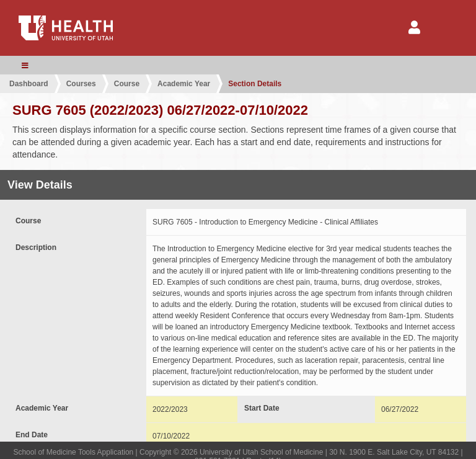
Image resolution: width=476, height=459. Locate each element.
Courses (81, 84)
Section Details (255, 84)
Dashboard (29, 84)
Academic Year (184, 84)
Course (127, 84)
